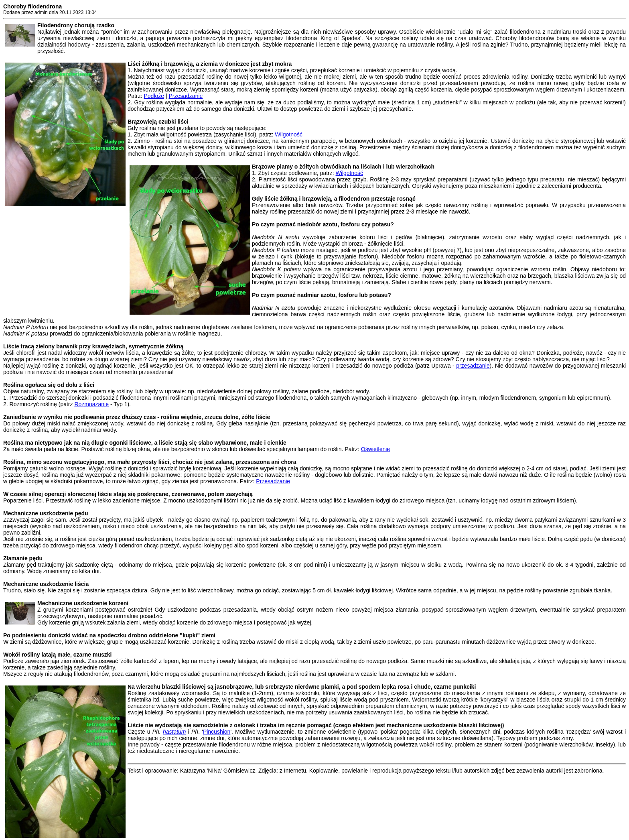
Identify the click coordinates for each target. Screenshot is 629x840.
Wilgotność (288, 134)
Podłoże (154, 96)
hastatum (174, 732)
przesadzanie (473, 366)
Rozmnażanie (91, 404)
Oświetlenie (375, 449)
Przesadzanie (186, 96)
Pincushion (217, 732)
